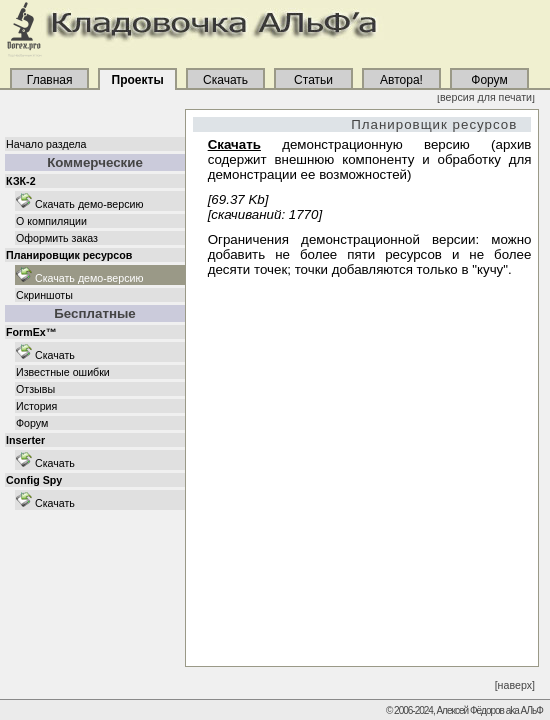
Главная (49, 80)
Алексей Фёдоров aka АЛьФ (489, 710)
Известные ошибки (63, 372)
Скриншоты (44, 295)
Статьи (314, 80)
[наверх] (515, 685)
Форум (32, 423)
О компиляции (51, 221)
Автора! (402, 80)
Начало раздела (46, 144)
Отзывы (35, 389)
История (36, 406)
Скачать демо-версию (80, 204)
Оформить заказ (57, 238)
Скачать (45, 355)
